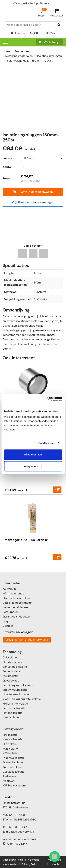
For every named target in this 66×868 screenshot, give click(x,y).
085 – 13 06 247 (16, 827)
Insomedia (53, 864)
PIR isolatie (10, 744)
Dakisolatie (10, 657)
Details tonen (47, 443)
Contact (8, 626)
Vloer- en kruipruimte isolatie (22, 699)
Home (7, 51)
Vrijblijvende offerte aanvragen (33, 202)
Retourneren (11, 612)
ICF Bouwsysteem (14, 785)
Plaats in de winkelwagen (33, 192)
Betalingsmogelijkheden (18, 603)
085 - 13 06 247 (43, 33)
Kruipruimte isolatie (15, 704)
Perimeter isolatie (14, 708)
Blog (5, 621)
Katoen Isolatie (12, 767)
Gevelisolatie (11, 681)
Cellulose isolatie (14, 772)
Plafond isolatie (12, 713)
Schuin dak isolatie (15, 667)
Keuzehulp (9, 589)
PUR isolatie (10, 749)
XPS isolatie (10, 753)
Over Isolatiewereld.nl (16, 598)
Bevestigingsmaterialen (18, 56)
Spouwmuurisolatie (15, 690)
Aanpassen (33, 466)
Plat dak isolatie (13, 662)
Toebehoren (23, 51)
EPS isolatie (10, 735)
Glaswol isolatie (13, 762)
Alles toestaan (33, 454)
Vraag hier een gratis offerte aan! (27, 640)
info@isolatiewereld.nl (20, 832)
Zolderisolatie (11, 671)
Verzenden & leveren (16, 607)
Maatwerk (9, 781)
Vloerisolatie (11, 717)
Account (18, 33)
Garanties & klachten (16, 617)
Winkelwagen (50, 42)
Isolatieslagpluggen (49, 56)
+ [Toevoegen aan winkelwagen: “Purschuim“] (57, 489)
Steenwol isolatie (14, 758)
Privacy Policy (30, 864)
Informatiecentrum (15, 593)
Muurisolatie (11, 676)
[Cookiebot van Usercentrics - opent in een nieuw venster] (47, 399)
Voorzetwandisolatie (16, 694)
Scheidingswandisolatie (18, 685)
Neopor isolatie (12, 739)
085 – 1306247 (15, 844)
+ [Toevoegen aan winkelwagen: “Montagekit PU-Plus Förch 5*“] (57, 557)
